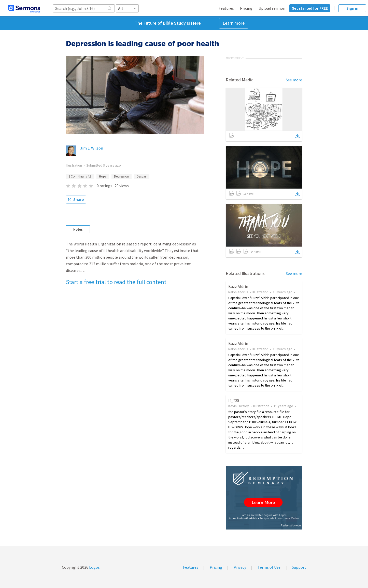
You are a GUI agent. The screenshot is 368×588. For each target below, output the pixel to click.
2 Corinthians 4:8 (80, 176)
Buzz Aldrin (238, 286)
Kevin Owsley (239, 406)
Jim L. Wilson (92, 148)
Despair (142, 176)
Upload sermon (272, 8)
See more (294, 80)
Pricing (246, 8)
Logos (94, 567)
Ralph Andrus (238, 292)
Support (299, 567)
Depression (122, 176)
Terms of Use (269, 567)
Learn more (234, 23)
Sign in (352, 8)
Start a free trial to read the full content (116, 282)
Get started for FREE (310, 8)
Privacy (240, 567)
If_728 (234, 400)
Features (226, 8)
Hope (103, 176)
